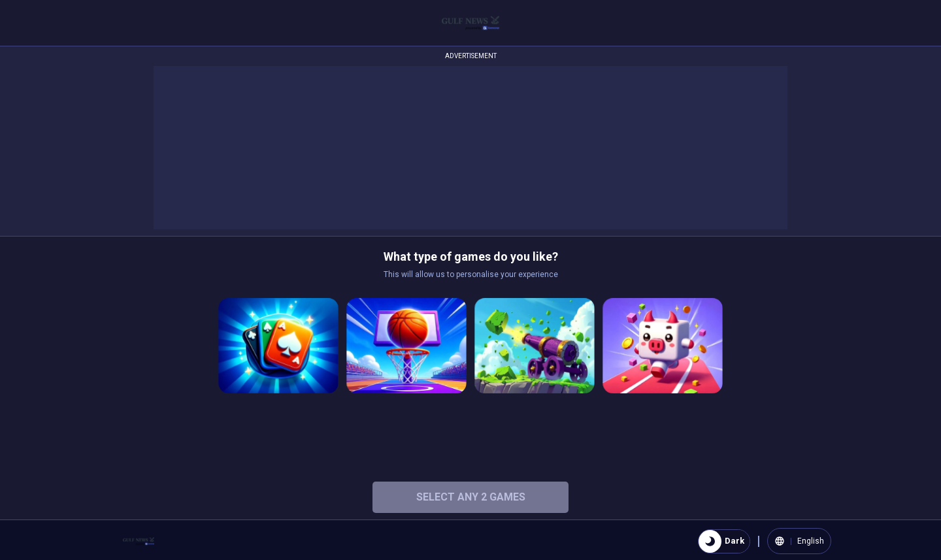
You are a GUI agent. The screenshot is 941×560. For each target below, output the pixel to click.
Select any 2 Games (471, 497)
